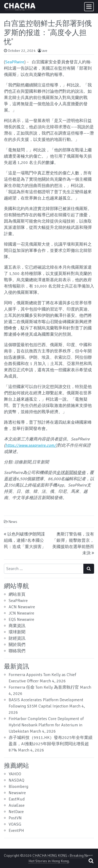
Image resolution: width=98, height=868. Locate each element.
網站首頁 (17, 594)
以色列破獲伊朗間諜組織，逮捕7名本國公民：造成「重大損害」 (25, 540)
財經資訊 (17, 638)
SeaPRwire (15, 62)
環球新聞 (17, 632)
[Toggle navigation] (89, 7)
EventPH (16, 831)
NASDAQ (16, 780)
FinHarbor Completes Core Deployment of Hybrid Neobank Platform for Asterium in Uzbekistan (46, 725)
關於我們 (17, 645)
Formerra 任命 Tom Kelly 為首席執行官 (44, 687)
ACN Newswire (22, 607)
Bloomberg (18, 787)
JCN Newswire (21, 613)
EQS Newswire (21, 620)
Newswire (17, 793)
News (13, 522)
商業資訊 (17, 626)
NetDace (16, 812)
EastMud (17, 799)
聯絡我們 (17, 651)
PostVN (15, 818)
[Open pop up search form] (91, 861)
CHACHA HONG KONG (50, 856)
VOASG (15, 824)
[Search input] (44, 569)
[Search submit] (89, 569)
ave (45, 51)
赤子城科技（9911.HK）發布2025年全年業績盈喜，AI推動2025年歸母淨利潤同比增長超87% (51, 744)
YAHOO (15, 774)
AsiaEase (17, 805)
